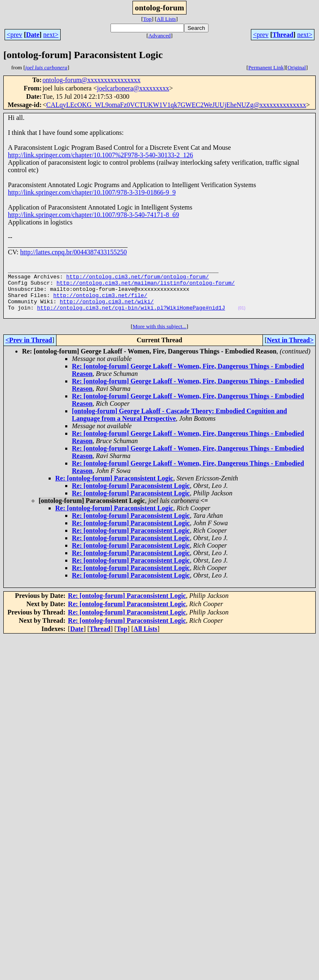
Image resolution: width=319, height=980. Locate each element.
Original (297, 67)
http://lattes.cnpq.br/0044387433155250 (73, 252)
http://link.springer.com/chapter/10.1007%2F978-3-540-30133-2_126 (101, 155)
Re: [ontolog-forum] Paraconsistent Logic (114, 489)
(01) (242, 318)
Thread (283, 35)
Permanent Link (266, 67)
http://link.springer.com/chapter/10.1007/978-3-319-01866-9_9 (92, 192)
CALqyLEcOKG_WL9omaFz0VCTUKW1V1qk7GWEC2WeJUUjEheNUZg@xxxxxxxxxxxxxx (176, 105)
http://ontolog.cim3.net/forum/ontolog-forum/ (137, 280)
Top (147, 19)
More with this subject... (159, 338)
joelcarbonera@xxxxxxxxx (133, 88)
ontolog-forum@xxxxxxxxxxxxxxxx (91, 80)
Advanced (159, 35)
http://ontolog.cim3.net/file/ (100, 302)
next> (51, 35)
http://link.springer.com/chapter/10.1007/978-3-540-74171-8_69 (93, 215)
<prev (14, 35)
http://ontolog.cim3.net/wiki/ (107, 310)
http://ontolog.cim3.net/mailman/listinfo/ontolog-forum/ (146, 288)
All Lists (166, 19)
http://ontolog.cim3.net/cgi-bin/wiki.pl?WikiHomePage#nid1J (131, 317)
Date (33, 35)
